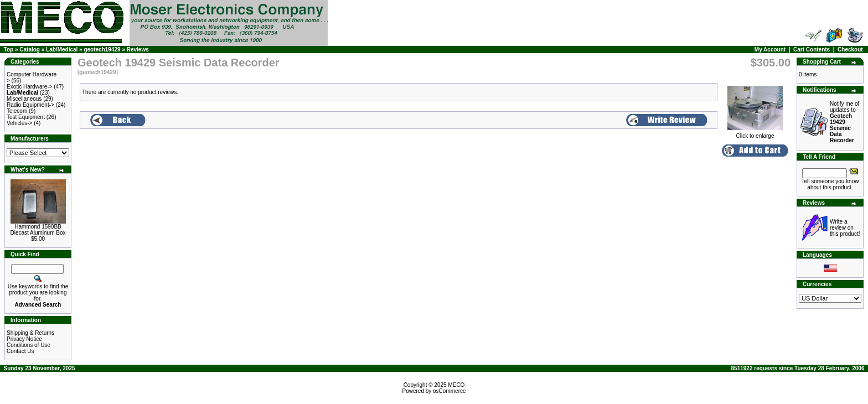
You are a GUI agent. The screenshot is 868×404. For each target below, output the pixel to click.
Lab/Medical (62, 50)
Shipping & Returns (30, 333)
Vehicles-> (19, 123)
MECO (456, 385)
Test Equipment (26, 117)
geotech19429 (102, 50)
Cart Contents (812, 50)
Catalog (30, 50)
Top (9, 50)
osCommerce (449, 391)
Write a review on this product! (845, 228)
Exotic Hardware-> (30, 87)
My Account (770, 50)
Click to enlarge (755, 133)
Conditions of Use (29, 345)
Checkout (850, 50)
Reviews (138, 50)
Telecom (17, 111)
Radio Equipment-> (30, 105)
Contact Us (20, 351)
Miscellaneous (24, 99)
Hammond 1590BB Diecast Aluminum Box (38, 230)
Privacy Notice (24, 339)
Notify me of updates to (844, 122)
